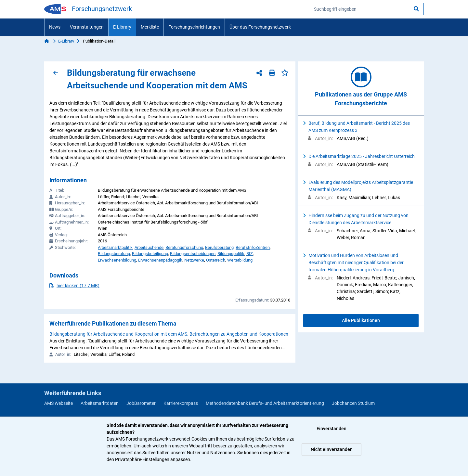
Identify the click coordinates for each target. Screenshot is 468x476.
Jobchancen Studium (353, 403)
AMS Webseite (58, 403)
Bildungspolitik (231, 254)
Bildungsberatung (114, 254)
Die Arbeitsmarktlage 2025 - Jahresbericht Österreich (362, 156)
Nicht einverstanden (332, 449)
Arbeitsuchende (149, 247)
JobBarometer (141, 403)
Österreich (216, 260)
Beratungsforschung (184, 247)
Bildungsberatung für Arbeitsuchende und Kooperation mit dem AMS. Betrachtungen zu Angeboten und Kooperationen (169, 334)
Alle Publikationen (361, 320)
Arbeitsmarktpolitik (115, 247)
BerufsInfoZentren (253, 247)
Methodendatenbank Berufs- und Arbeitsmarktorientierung (265, 403)
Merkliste (150, 27)
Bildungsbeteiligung (150, 254)
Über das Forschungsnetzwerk (260, 27)
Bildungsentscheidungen (193, 254)
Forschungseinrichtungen (194, 27)
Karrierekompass (181, 403)
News (55, 27)
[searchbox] (367, 9)
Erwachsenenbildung (117, 260)
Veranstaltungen (87, 27)
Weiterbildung (240, 260)
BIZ (250, 254)
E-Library (122, 27)
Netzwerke (194, 260)
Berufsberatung (219, 247)
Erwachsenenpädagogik (160, 260)
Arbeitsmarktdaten (100, 403)
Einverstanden (331, 429)
